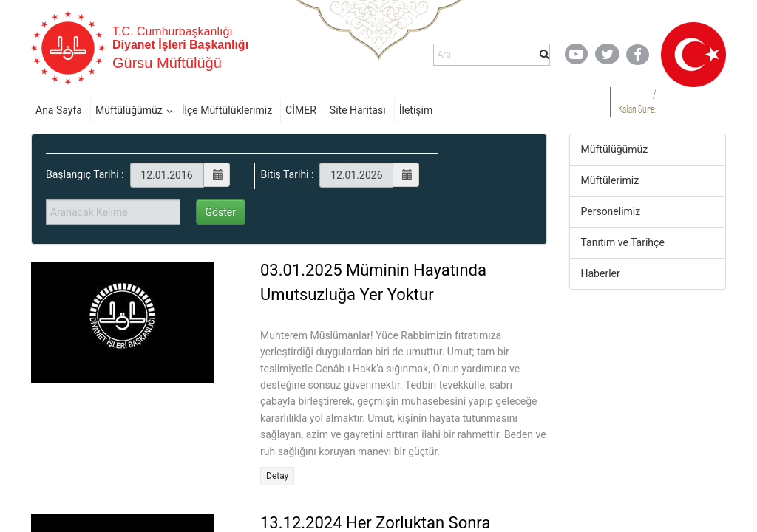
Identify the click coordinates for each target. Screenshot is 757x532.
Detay (277, 476)
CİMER (301, 110)
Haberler (601, 273)
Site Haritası (358, 110)
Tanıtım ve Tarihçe (623, 242)
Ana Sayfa (59, 110)
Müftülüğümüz (129, 110)
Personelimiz (611, 211)
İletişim (416, 110)
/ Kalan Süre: (637, 102)
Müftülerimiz (610, 180)
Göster (221, 212)
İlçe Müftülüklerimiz (227, 110)
